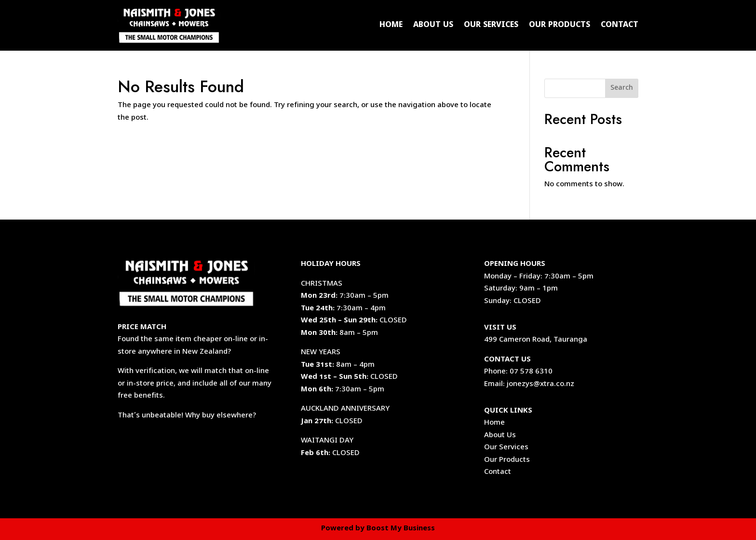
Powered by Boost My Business (378, 529)
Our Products (560, 26)
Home (391, 26)
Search (622, 89)
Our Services (491, 26)
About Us (433, 26)
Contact (620, 26)
